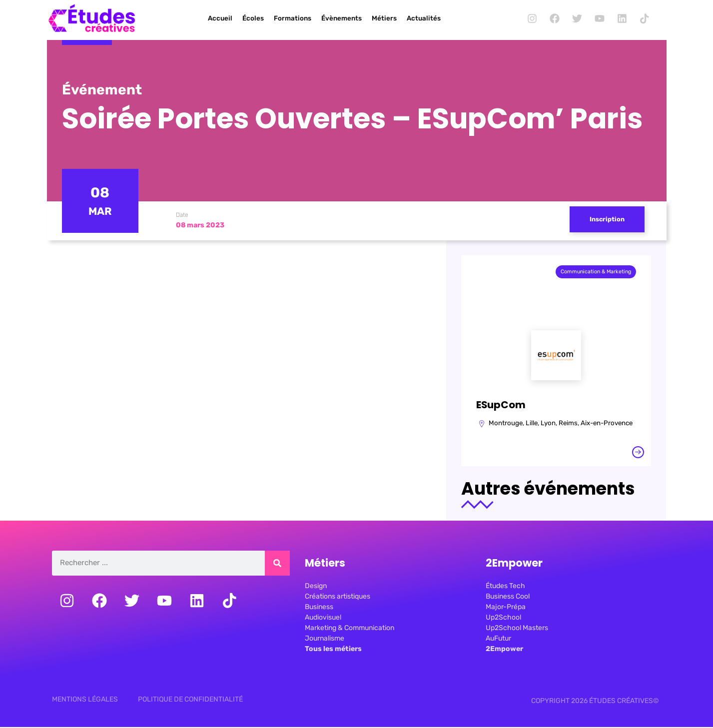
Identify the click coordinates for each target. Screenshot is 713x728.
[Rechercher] (277, 565)
